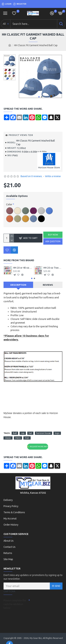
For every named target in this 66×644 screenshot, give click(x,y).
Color (9, 204)
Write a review (53, 176)
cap (23, 433)
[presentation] (28, 617)
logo (57, 433)
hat (30, 433)
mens (18, 438)
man (27, 438)
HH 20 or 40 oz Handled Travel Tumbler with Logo (23, 268)
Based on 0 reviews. (32, 176)
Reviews (48, 285)
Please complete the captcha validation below (15, 604)
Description (18, 285)
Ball (15, 433)
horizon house (43, 433)
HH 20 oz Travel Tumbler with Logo (53, 268)
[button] (39, 97)
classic (8, 438)
